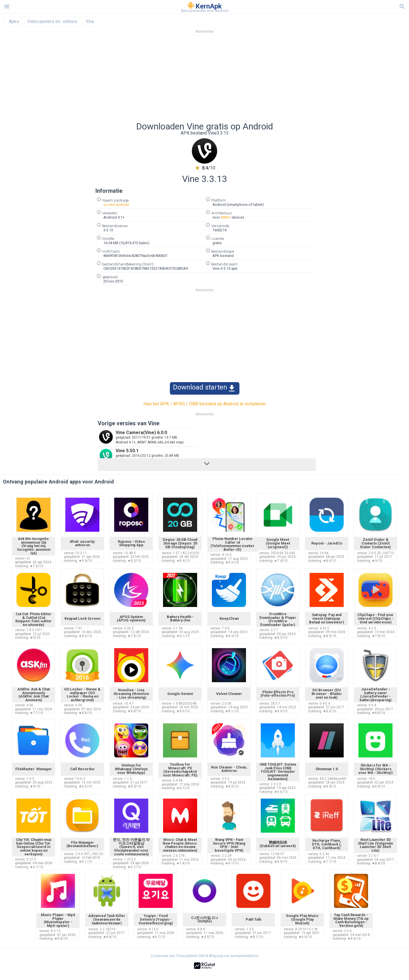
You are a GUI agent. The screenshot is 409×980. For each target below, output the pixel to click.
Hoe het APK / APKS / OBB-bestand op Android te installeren (204, 404)
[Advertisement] (239, 79)
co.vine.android (116, 205)
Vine (90, 22)
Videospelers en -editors (52, 22)
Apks (14, 22)
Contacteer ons (163, 956)
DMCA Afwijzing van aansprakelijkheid (228, 956)
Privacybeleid (187, 956)
